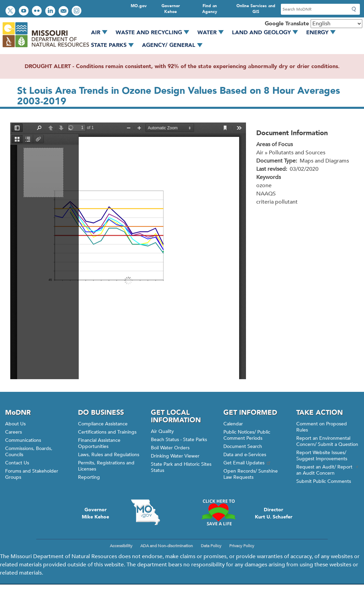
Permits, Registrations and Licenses (106, 466)
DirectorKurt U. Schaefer (274, 513)
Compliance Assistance (103, 424)
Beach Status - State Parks (179, 440)
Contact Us (17, 463)
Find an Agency (210, 9)
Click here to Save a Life (218, 512)
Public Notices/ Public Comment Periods (247, 435)
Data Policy (211, 546)
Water (213, 33)
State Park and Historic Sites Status (181, 467)
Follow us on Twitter (11, 11)
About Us (15, 424)
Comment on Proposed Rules (322, 427)
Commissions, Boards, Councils (29, 452)
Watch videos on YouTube (24, 11)
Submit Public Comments (324, 481)
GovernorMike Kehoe (95, 513)
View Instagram (77, 11)
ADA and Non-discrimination (167, 546)
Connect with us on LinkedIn (51, 11)
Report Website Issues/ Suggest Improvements (322, 456)
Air (102, 33)
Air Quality (162, 431)
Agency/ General (175, 45)
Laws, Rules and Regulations (109, 455)
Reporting (89, 477)
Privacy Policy (242, 546)
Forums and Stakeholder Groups (32, 474)
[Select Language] (336, 24)
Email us (64, 11)
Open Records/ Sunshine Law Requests (251, 474)
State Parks (115, 45)
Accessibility (121, 546)
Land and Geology (267, 33)
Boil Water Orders (170, 448)
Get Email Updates (247, 463)
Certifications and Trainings (107, 432)
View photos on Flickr (38, 11)
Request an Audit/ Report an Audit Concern (328, 470)
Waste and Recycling (155, 33)
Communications (23, 440)
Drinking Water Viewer (175, 456)
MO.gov (139, 6)
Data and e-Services (245, 455)
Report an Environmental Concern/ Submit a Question (327, 441)
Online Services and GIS (256, 9)
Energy (323, 33)
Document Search (243, 446)
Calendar (233, 424)
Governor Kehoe (171, 9)
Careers (14, 432)
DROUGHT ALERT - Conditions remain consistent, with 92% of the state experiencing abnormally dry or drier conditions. (182, 66)
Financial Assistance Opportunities (99, 443)
